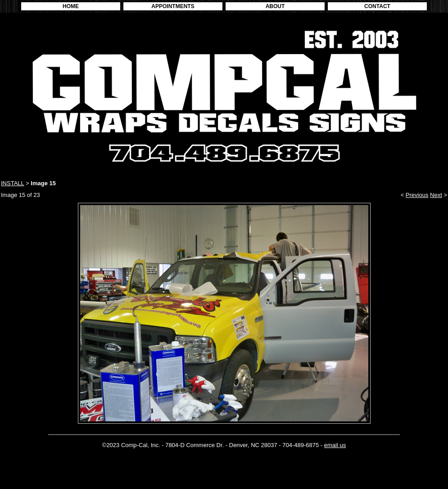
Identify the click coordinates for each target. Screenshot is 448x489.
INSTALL (12, 183)
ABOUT (275, 6)
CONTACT (377, 6)
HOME (71, 6)
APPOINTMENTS (173, 6)
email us (335, 445)
